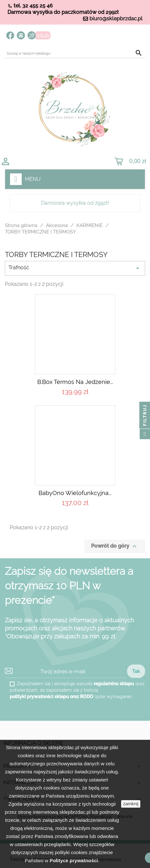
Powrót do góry (115, 546)
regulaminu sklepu (114, 684)
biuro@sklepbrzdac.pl (116, 19)
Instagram (21, 35)
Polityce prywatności (74, 860)
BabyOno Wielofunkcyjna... (75, 493)
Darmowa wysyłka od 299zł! (75, 203)
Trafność (75, 268)
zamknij (131, 804)
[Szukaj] (75, 53)
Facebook (10, 35)
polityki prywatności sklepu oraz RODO (52, 697)
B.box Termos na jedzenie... (75, 382)
